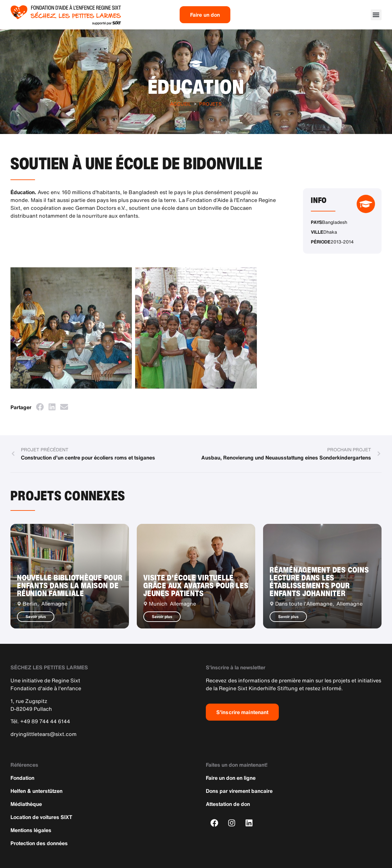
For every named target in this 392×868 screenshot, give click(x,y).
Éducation (196, 86)
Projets (211, 104)
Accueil (181, 104)
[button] (376, 15)
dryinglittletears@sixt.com (44, 734)
